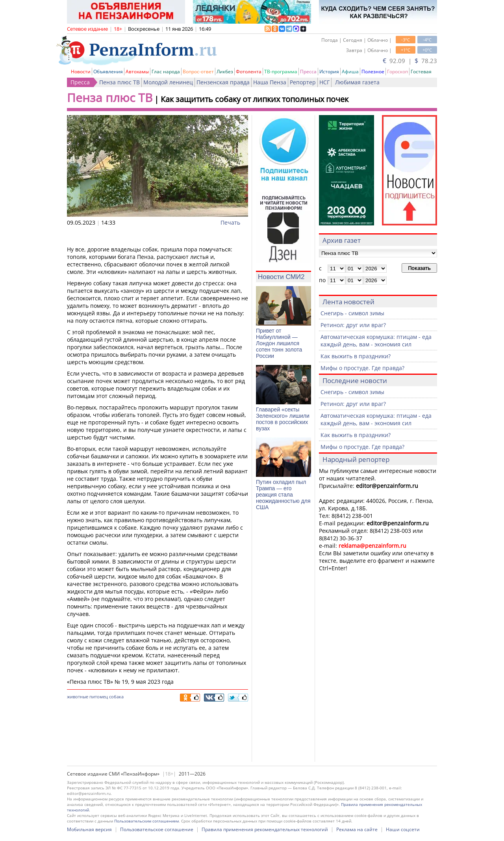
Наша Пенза (270, 82)
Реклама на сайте (357, 829)
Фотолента (249, 72)
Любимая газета (357, 82)
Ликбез (225, 72)
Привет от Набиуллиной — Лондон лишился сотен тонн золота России (279, 343)
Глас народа (166, 72)
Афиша (350, 72)
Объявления (108, 72)
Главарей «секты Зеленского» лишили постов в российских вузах (283, 419)
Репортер (303, 82)
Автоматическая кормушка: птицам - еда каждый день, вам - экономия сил (376, 340)
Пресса (308, 72)
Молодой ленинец (168, 82)
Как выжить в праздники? (356, 356)
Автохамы (137, 72)
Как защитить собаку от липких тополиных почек (255, 99)
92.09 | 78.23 (410, 61)
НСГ (324, 82)
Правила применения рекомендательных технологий (265, 829)
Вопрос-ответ (198, 72)
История (329, 72)
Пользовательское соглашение (157, 829)
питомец (99, 697)
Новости (81, 72)
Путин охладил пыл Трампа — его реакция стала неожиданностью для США (283, 495)
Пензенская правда (223, 82)
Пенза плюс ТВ (120, 82)
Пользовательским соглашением (146, 821)
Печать (230, 222)
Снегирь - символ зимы (352, 313)
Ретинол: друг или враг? (353, 325)
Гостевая (421, 72)
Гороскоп (397, 72)
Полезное (373, 72)
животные (78, 697)
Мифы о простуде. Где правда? (362, 368)
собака (116, 697)
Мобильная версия (89, 829)
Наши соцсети (403, 829)
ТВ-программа (281, 72)
